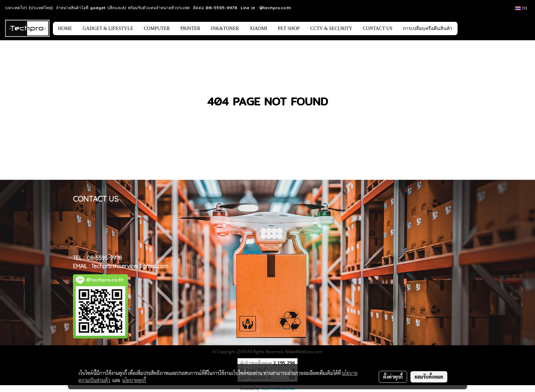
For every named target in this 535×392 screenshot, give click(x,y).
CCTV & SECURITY (331, 28)
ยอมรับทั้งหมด (429, 377)
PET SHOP (289, 28)
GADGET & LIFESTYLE (108, 28)
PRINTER (190, 28)
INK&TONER (225, 28)
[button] (468, 28)
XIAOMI (258, 28)
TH (521, 8)
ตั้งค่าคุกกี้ (393, 377)
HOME (65, 28)
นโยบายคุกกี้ (134, 380)
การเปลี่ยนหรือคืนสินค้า (428, 28)
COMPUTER (157, 28)
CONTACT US (378, 28)
